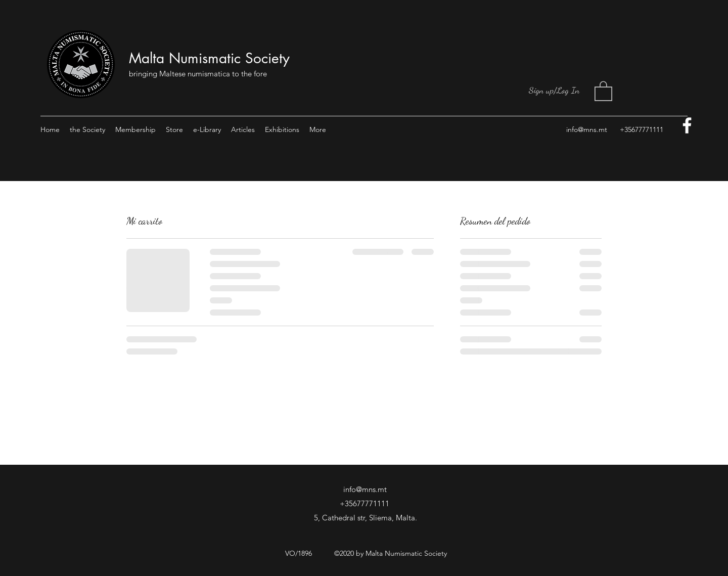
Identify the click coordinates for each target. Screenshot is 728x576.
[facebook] (687, 125)
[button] (603, 91)
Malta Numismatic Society (209, 58)
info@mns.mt (587, 129)
